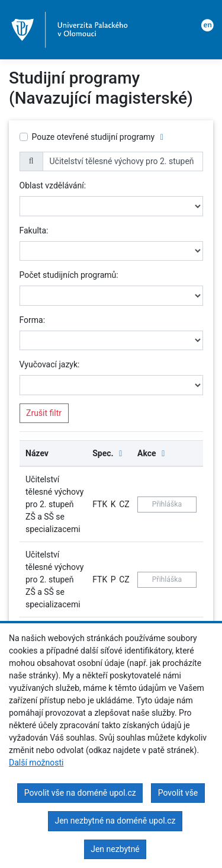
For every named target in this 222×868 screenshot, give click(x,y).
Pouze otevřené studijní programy (94, 137)
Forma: (33, 320)
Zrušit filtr (44, 413)
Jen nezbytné (115, 849)
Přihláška (167, 504)
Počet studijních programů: (69, 275)
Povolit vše (178, 793)
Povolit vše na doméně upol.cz (80, 793)
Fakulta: (34, 230)
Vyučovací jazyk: (50, 364)
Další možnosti (36, 763)
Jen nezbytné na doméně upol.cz (115, 821)
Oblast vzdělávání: (53, 185)
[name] (123, 162)
